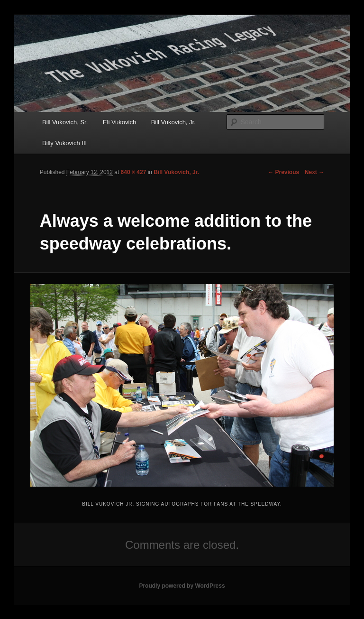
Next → (314, 172)
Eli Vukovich (119, 122)
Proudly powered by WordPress (182, 586)
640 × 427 (134, 172)
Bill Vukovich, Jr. (173, 122)
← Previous (283, 172)
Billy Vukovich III (64, 143)
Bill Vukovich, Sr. (65, 122)
